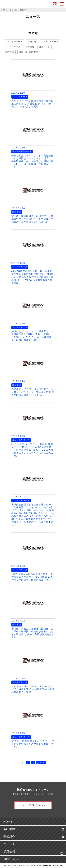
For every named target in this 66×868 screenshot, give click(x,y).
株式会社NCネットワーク (18, 5)
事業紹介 (9, 837)
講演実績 (10, 52)
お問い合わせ (55, 4)
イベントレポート (14, 42)
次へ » (41, 763)
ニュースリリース (50, 42)
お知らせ (32, 42)
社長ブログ (45, 47)
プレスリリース (13, 47)
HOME (4, 10)
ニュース (13, 10)
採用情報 (34, 853)
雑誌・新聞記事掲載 (29, 52)
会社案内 (9, 829)
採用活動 (30, 47)
